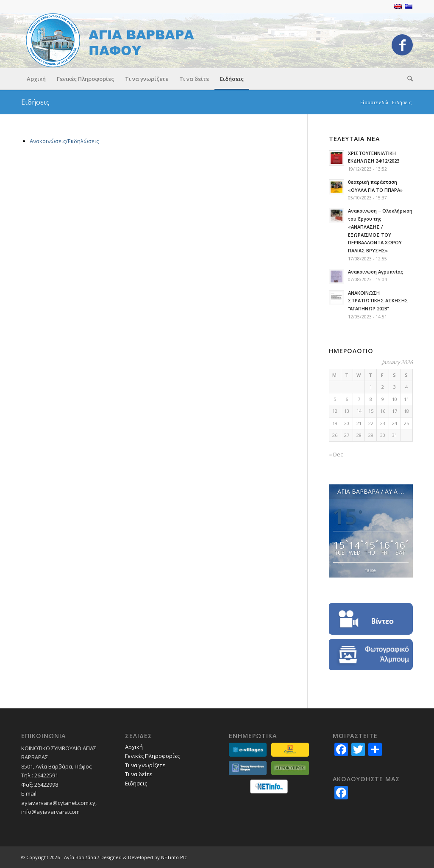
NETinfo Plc (174, 857)
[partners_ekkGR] (248, 768)
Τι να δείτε (139, 774)
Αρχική (134, 747)
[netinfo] (269, 786)
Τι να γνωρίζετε (145, 765)
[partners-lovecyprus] (290, 750)
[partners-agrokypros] (290, 768)
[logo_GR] (114, 40)
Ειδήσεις (35, 102)
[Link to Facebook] (402, 45)
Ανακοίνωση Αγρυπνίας (376, 272)
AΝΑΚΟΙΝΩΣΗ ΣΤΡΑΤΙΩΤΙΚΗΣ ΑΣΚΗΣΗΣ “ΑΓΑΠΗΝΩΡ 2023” (378, 301)
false (371, 570)
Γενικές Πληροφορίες (152, 756)
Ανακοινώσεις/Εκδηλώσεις (64, 141)
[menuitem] (36, 79)
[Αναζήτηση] (407, 79)
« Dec (336, 454)
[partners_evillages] (248, 750)
